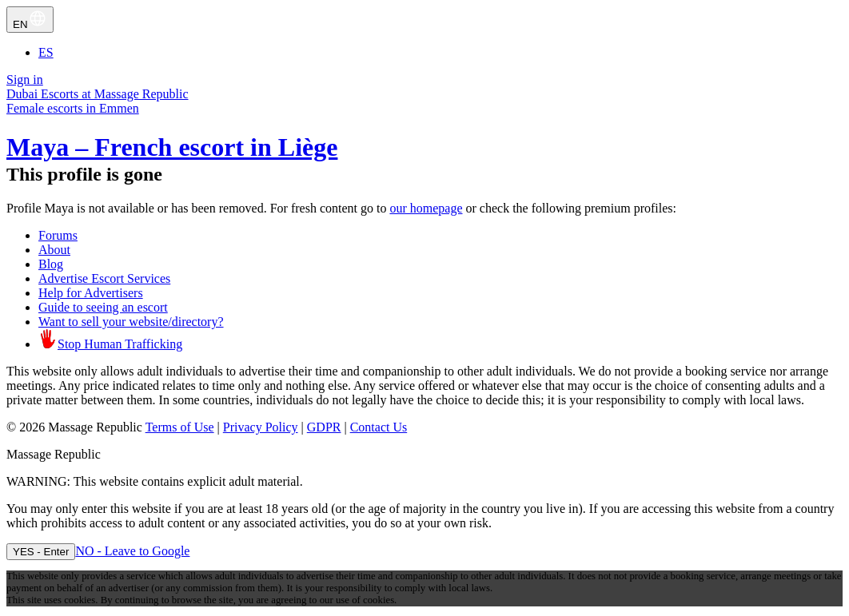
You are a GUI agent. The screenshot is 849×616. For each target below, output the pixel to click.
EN (30, 20)
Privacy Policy (261, 427)
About (54, 250)
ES (46, 52)
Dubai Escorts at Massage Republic (98, 94)
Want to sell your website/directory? (131, 322)
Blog (51, 264)
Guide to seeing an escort (103, 307)
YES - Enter (41, 552)
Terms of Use (180, 427)
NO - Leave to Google (132, 551)
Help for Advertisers (91, 293)
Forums (58, 235)
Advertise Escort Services (104, 278)
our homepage (426, 208)
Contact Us (379, 427)
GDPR (324, 427)
